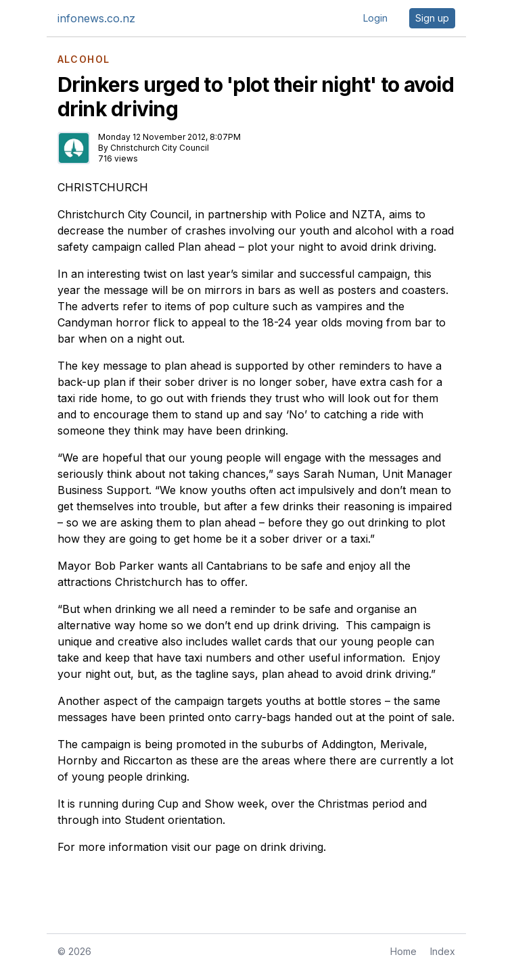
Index (443, 951)
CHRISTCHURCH (103, 187)
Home (403, 951)
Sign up (432, 18)
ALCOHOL (84, 59)
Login (375, 18)
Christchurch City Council (160, 148)
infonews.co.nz (96, 18)
